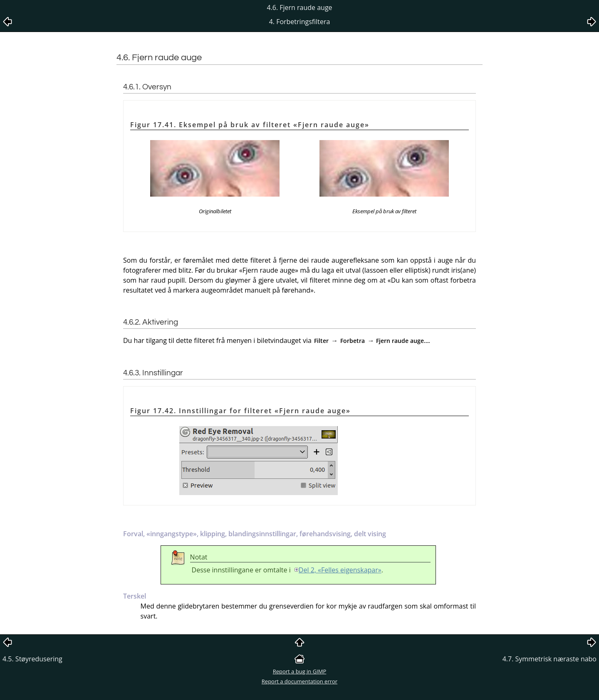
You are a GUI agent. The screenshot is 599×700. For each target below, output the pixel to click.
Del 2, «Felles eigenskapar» (340, 570)
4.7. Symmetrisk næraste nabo (549, 659)
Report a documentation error (299, 681)
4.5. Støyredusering (32, 659)
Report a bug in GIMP (300, 671)
